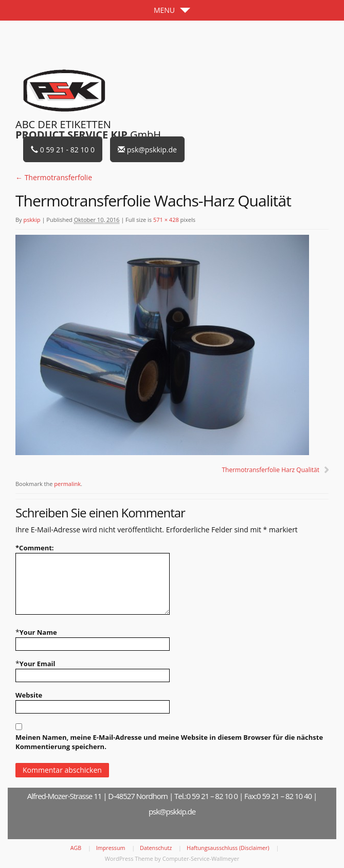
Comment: (35, 548)
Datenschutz (156, 848)
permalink (67, 484)
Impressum (111, 848)
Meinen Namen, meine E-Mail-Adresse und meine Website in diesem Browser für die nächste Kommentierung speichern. (169, 742)
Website (29, 695)
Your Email (38, 664)
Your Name (38, 632)
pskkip (32, 220)
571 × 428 (166, 220)
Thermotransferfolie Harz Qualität (270, 470)
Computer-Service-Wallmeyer (201, 858)
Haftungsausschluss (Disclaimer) (228, 848)
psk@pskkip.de (147, 150)
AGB (76, 848)
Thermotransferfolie (54, 177)
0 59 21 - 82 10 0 (63, 150)
